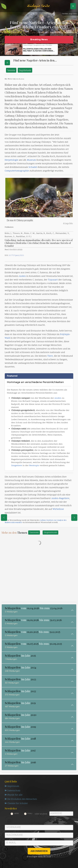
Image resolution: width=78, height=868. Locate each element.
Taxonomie (11, 70)
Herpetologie (11, 160)
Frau (30, 814)
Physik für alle (14, 795)
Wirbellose (58, 509)
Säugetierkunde (25, 70)
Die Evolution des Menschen (21, 800)
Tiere (50, 356)
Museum (31, 160)
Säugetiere (17, 466)
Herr (16, 814)
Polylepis (65, 334)
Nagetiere (64, 498)
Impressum (12, 786)
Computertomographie (17, 171)
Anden (22, 276)
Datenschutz (13, 791)
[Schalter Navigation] (73, 6)
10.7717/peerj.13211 (16, 255)
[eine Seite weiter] (74, 518)
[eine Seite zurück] (4, 518)
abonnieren (39, 852)
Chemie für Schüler (16, 804)
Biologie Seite (38, 6)
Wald (7, 338)
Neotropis (34, 466)
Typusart (53, 280)
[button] (64, 50)
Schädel (33, 167)
